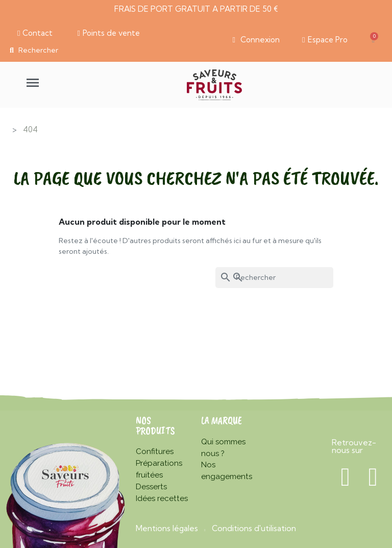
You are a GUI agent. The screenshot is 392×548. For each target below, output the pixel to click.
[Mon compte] (255, 40)
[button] (35, 33)
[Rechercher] (274, 278)
